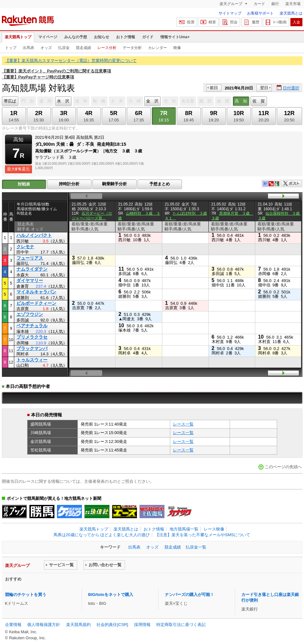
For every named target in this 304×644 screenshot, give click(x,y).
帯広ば (10, 101)
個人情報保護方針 (44, 625)
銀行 (275, 4)
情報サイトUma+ (175, 37)
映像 (177, 48)
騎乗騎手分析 (115, 184)
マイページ (48, 37)
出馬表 (28, 48)
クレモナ (25, 247)
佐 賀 (259, 101)
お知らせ (102, 37)
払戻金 (64, 48)
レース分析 (107, 48)
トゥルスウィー (32, 360)
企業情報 (13, 625)
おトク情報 (126, 37)
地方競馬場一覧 (184, 529)
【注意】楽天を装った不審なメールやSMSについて (203, 535)
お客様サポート (260, 13)
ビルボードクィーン (36, 303)
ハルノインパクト (34, 235)
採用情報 (142, 625)
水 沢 (63, 101)
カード (259, 4)
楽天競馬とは (291, 13)
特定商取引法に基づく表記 (181, 625)
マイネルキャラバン (36, 292)
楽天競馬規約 (78, 625)
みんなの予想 (76, 37)
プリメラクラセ (32, 337)
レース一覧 (183, 424)
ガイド (148, 37)
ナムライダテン (32, 269)
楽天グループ (231, 4)
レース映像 (214, 529)
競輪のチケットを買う (26, 595)
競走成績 (84, 48)
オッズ (46, 48)
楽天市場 (293, 4)
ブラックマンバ (32, 348)
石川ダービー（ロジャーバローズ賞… (92, 216)
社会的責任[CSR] (112, 625)
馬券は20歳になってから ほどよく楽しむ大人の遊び (102, 535)
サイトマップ (230, 13)
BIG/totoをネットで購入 (111, 595)
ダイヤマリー (30, 280)
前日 (214, 88)
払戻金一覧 (196, 547)
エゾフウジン (30, 314)
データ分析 (132, 48)
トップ (11, 48)
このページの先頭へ (283, 467)
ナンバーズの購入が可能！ (189, 595)
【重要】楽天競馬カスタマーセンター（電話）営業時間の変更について (71, 61)
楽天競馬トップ (18, 37)
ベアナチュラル (32, 326)
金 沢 (152, 101)
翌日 (264, 88)
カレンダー (158, 48)
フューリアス (30, 258)
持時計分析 (69, 184)
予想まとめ (160, 184)
